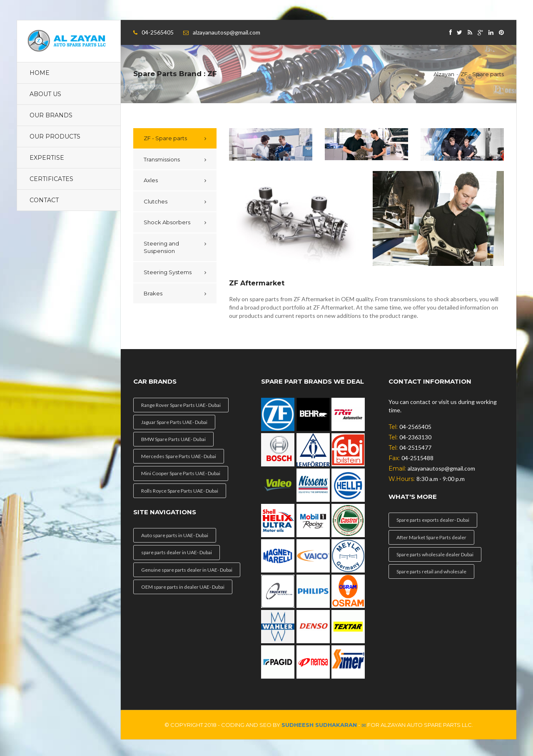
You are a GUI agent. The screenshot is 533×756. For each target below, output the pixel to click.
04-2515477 (415, 447)
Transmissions (162, 159)
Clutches (156, 201)
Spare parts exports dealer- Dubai (433, 520)
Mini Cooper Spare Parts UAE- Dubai (181, 473)
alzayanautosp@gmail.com (227, 32)
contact (44, 200)
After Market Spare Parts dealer (431, 537)
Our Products (55, 136)
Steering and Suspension (161, 247)
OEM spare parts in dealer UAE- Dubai (183, 587)
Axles (151, 180)
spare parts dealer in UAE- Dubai (177, 552)
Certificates (51, 179)
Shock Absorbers (167, 222)
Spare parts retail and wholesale (431, 571)
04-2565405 (158, 32)
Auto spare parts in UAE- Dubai (175, 535)
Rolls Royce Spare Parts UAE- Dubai (180, 491)
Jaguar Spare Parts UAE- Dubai (174, 422)
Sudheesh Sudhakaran (319, 725)
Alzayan (444, 74)
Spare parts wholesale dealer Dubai (435, 554)
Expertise (47, 158)
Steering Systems (168, 272)
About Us (45, 94)
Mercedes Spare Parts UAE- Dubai (179, 456)
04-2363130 (415, 437)
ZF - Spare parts (482, 74)
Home (40, 73)
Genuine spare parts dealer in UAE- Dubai (187, 570)
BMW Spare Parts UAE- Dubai (173, 439)
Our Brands (51, 115)
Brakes (153, 293)
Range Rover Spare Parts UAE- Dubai (181, 405)
